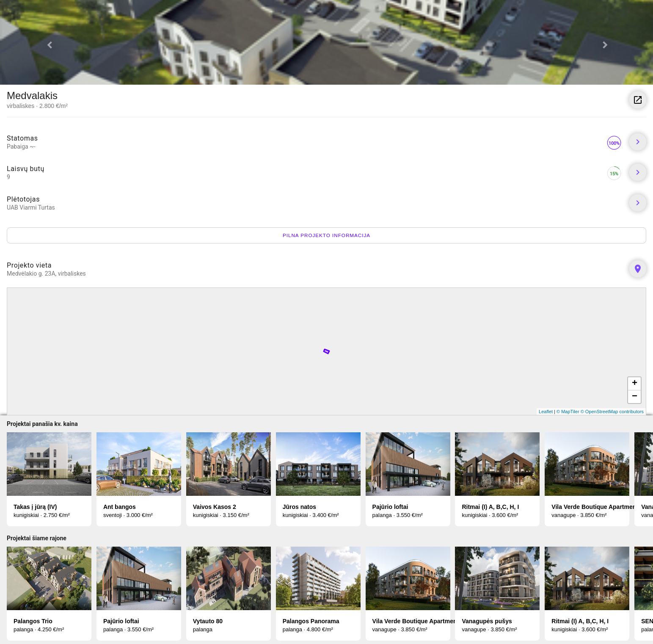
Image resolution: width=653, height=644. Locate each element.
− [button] (635, 397)
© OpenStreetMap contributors (612, 412)
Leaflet (546, 412)
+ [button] (635, 384)
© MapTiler (568, 412)
